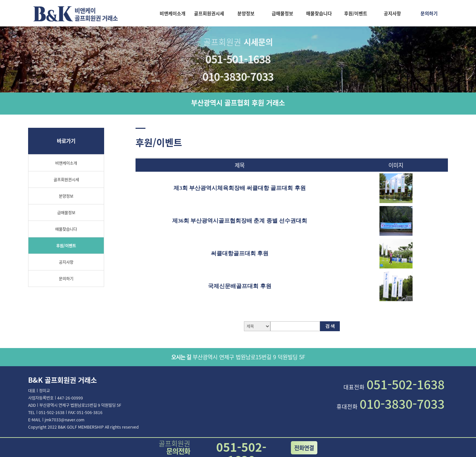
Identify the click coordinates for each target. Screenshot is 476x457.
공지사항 (392, 13)
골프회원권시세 (209, 13)
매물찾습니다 (319, 13)
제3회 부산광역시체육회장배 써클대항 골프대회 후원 (239, 188)
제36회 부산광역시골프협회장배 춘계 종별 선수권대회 (240, 221)
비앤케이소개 (173, 13)
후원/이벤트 (356, 13)
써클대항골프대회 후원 (240, 253)
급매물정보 (282, 13)
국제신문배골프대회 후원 (239, 286)
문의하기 (429, 13)
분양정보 (246, 13)
